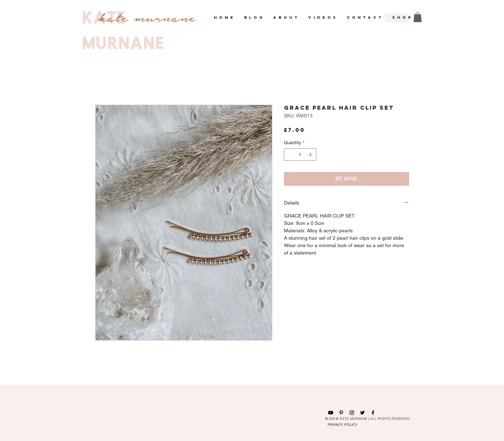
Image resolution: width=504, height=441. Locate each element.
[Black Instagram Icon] (352, 413)
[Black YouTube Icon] (331, 413)
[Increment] (311, 155)
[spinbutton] (300, 155)
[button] (253, 18)
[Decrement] (289, 155)
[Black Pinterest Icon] (341, 413)
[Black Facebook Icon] (373, 413)
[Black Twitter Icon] (362, 413)
